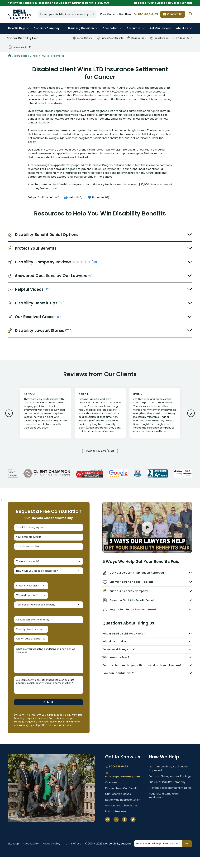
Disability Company (48, 28)
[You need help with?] (49, 565)
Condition (83, 28)
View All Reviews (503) (100, 451)
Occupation (112, 28)
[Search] (93, 14)
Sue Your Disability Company (167, 793)
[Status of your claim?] (31, 592)
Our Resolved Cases (53, 56)
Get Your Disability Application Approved (168, 779)
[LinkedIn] (116, 830)
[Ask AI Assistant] (190, 14)
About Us (184, 28)
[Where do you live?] (31, 602)
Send (187, 854)
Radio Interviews (116, 822)
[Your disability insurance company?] (49, 612)
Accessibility (31, 854)
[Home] (10, 56)
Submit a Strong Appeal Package (170, 787)
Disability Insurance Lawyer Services (19, 14)
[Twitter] (133, 830)
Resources (136, 28)
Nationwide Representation (123, 810)
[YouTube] (108, 830)
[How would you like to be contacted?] (49, 576)
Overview (111, 793)
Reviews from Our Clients (121, 799)
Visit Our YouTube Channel (122, 816)
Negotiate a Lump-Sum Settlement (164, 806)
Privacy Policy (51, 854)
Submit (49, 713)
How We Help (19, 28)
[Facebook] (124, 830)
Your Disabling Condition (27, 56)
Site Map (13, 854)
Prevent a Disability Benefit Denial (171, 798)
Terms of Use (73, 854)
